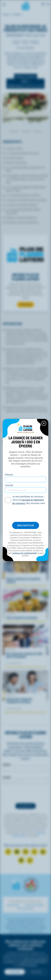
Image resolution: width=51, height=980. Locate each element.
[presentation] (25, 794)
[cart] (43, 4)
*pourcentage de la (21, 517)
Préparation (26, 131)
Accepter (15, 972)
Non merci (36, 972)
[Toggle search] (48, 4)
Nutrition (38, 131)
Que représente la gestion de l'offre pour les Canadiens (24, 655)
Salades (35, 42)
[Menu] (4, 4)
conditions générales (27, 965)
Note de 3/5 (15, 35)
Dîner (25, 42)
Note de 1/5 (8, 35)
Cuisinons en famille (34, 905)
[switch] (25, 84)
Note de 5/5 (22, 35)
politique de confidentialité (33, 962)
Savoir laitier (13, 905)
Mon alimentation (26, 908)
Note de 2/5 (11, 35)
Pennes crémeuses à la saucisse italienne (23, 580)
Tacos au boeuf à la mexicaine (22, 618)
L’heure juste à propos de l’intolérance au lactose (19, 700)
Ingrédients (14, 131)
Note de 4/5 (18, 35)
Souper (16, 42)
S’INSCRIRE (26, 305)
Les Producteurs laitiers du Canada (26, 6)
